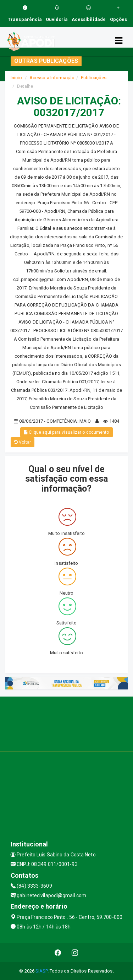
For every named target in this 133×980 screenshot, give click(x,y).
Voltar (23, 442)
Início (16, 78)
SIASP (41, 971)
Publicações (94, 78)
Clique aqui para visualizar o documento (66, 432)
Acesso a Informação (52, 78)
